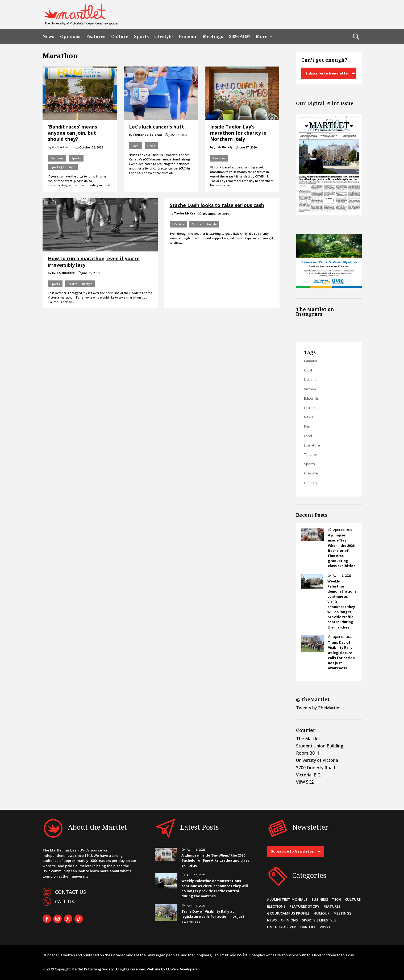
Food (308, 436)
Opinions (70, 37)
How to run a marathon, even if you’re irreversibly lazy (94, 261)
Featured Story (305, 906)
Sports (76, 158)
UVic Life (308, 927)
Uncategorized (282, 927)
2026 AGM (240, 37)
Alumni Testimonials (287, 899)
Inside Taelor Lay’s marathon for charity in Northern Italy (238, 133)
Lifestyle (178, 224)
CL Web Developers (182, 969)
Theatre (311, 454)
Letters (310, 408)
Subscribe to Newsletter (327, 73)
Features (96, 37)
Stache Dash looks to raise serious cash (217, 205)
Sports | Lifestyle (153, 37)
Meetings (213, 37)
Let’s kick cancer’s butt (157, 127)
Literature (312, 445)
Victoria (310, 389)
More (262, 37)
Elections (276, 906)
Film (307, 426)
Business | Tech (326, 899)
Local (136, 146)
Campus (311, 361)
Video (325, 927)
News (48, 37)
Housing (311, 483)
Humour (188, 37)
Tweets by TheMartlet (318, 708)
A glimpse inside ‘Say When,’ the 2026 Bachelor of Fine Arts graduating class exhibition (342, 550)
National (311, 379)
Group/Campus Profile (288, 913)
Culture (120, 37)
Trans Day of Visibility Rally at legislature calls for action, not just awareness (342, 655)
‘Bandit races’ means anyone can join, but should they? (72, 133)
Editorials (311, 398)
